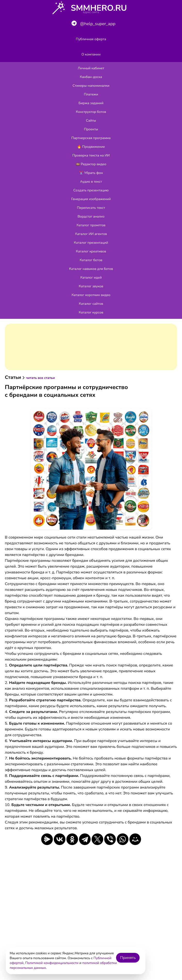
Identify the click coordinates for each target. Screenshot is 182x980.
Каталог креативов (91, 251)
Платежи (91, 94)
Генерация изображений (91, 199)
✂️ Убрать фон (91, 173)
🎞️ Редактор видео (91, 164)
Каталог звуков (91, 286)
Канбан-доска (91, 77)
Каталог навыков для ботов (91, 269)
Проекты (91, 129)
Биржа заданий (91, 103)
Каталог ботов (91, 260)
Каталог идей (91, 278)
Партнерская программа (91, 138)
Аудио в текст (91, 182)
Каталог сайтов (91, 304)
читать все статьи (40, 378)
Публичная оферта (91, 39)
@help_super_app (93, 24)
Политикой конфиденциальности (52, 963)
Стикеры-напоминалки (91, 86)
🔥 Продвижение (91, 147)
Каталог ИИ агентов (91, 234)
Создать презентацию (91, 190)
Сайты (91, 121)
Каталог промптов (91, 225)
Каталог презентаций (91, 243)
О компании (91, 54)
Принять (128, 958)
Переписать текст (91, 208)
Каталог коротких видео (91, 295)
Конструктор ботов (91, 112)
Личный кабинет (91, 68)
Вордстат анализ (91, 216)
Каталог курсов (91, 312)
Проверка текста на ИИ (91, 155)
